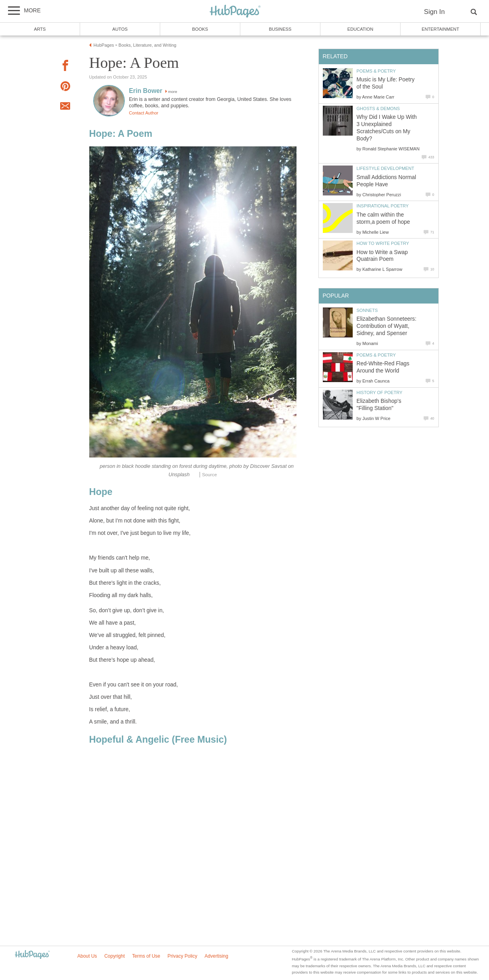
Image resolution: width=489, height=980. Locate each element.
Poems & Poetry (376, 71)
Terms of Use (146, 956)
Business (280, 29)
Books (200, 29)
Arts (40, 29)
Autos (120, 29)
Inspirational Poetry (383, 206)
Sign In (434, 12)
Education (360, 29)
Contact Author (144, 113)
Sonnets (367, 310)
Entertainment (440, 29)
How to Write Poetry (383, 243)
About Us (87, 956)
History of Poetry (380, 392)
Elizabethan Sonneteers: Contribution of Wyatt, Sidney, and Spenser (387, 326)
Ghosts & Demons (378, 108)
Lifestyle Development (386, 168)
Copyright (115, 956)
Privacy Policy (182, 956)
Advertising (216, 956)
